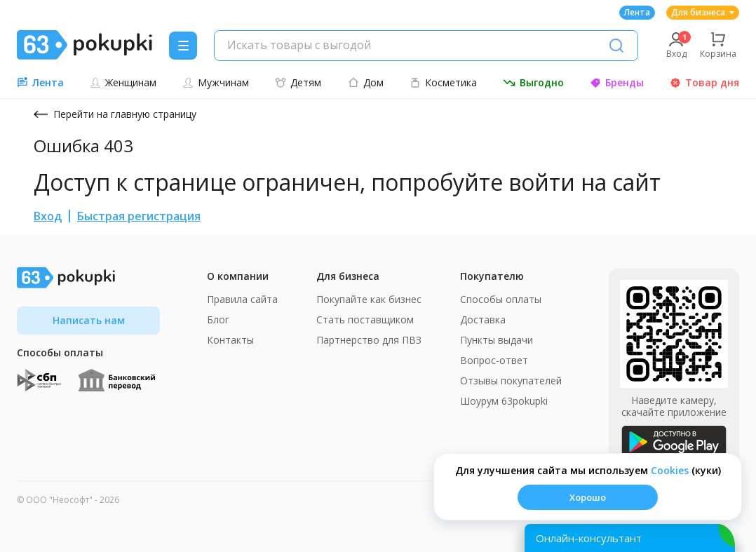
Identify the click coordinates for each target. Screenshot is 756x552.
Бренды (617, 82)
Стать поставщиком (365, 319)
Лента (637, 12)
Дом (366, 82)
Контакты (230, 340)
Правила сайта (242, 299)
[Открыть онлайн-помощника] (630, 538)
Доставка (483, 319)
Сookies (670, 470)
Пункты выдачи (497, 340)
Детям (298, 82)
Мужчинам (216, 82)
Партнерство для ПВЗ (369, 340)
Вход (48, 216)
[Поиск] (616, 46)
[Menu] (183, 46)
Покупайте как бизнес (369, 299)
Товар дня (704, 82)
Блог (218, 319)
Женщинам (123, 82)
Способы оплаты (501, 299)
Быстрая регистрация (139, 216)
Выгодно (533, 82)
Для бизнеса (703, 12)
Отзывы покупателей (511, 381)
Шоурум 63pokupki (504, 401)
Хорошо (588, 497)
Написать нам (89, 320)
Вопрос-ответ (494, 360)
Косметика (443, 82)
